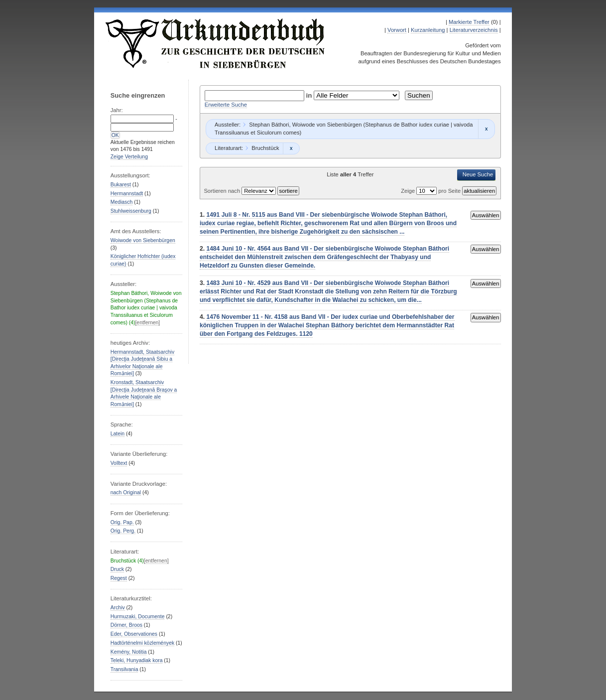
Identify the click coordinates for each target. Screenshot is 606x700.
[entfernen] (147, 323)
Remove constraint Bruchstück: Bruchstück (291, 148)
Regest (119, 578)
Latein (118, 434)
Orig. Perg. (123, 531)
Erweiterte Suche (226, 105)
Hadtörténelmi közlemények (142, 643)
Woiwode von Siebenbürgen (143, 240)
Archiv (118, 608)
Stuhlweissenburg (131, 211)
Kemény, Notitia (129, 652)
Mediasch (122, 202)
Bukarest (121, 185)
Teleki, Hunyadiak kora (137, 660)
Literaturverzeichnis (474, 30)
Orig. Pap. (122, 522)
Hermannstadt (127, 194)
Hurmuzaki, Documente (138, 617)
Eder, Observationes (134, 634)
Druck (117, 569)
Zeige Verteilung (129, 157)
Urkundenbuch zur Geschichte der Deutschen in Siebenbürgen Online (216, 43)
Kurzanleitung (428, 30)
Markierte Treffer (469, 22)
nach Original (126, 492)
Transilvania (124, 669)
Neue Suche (478, 174)
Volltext (119, 463)
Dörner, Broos (126, 625)
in (310, 95)
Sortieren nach (223, 191)
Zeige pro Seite (431, 191)
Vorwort (397, 30)
